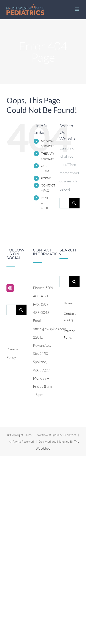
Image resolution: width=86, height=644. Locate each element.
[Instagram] (10, 288)
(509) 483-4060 (44, 203)
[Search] (74, 203)
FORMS (46, 178)
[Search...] (64, 203)
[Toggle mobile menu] (77, 9)
